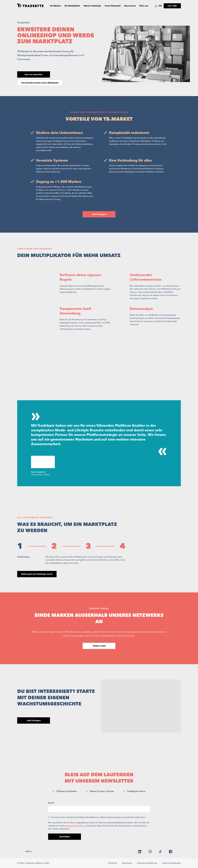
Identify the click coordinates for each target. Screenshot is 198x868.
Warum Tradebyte (92, 6)
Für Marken (55, 6)
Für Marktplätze (72, 6)
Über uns (144, 6)
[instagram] (150, 852)
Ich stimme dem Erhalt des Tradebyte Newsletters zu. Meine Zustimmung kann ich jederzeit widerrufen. (99, 817)
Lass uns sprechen (34, 74)
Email (51, 803)
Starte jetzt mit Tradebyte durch (37, 574)
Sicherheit (112, 863)
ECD (29, 852)
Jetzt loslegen (99, 214)
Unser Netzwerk (113, 6)
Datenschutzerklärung (76, 826)
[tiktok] (160, 852)
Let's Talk (172, 6)
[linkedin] (140, 852)
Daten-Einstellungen (172, 863)
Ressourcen (130, 6)
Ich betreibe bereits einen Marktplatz (40, 83)
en (160, 6)
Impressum (127, 863)
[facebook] (171, 852)
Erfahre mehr (99, 646)
